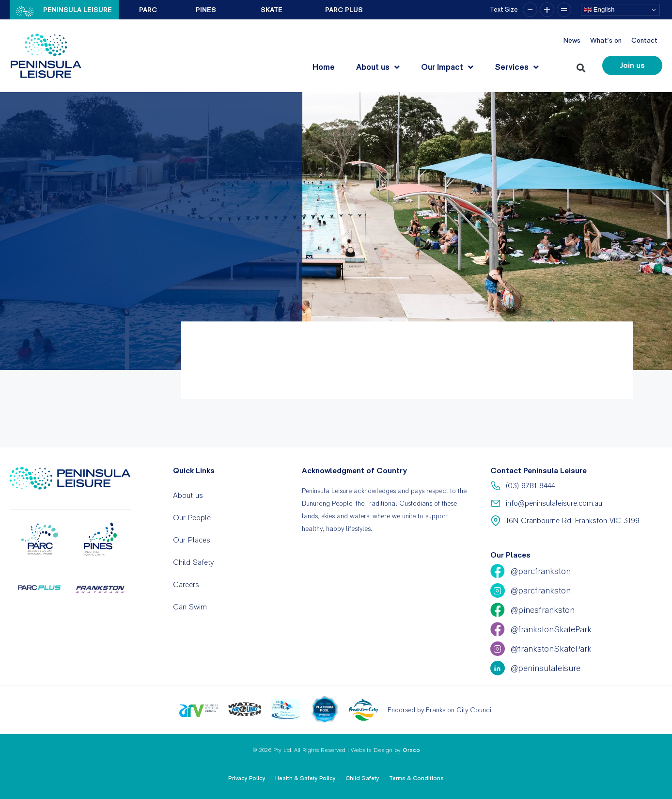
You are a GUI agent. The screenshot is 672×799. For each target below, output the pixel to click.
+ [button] (547, 10)
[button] (583, 66)
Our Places (192, 540)
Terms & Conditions (416, 778)
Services (517, 67)
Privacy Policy (247, 778)
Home (324, 67)
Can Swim (190, 607)
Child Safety (193, 562)
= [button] (564, 10)
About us (378, 67)
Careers (186, 584)
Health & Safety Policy (305, 778)
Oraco (411, 750)
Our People (192, 518)
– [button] (530, 10)
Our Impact (447, 67)
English (599, 10)
